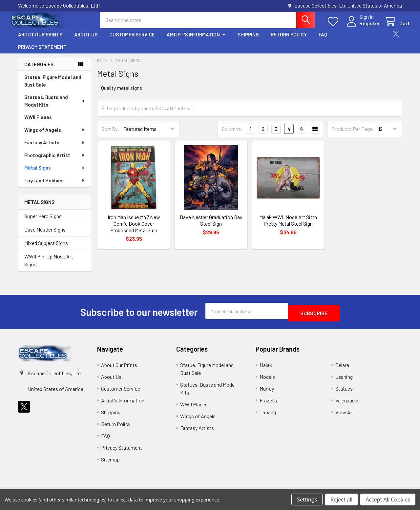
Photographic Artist (55, 161)
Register (362, 27)
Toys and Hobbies (55, 186)
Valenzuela (347, 404)
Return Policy (289, 40)
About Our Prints (40, 40)
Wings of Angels (55, 136)
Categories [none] (39, 70)
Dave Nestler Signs (45, 235)
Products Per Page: (353, 135)
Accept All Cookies (388, 500)
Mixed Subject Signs (46, 249)
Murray (267, 392)
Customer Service (132, 40)
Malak (266, 368)
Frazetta (269, 404)
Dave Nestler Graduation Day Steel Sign (211, 226)
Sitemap (110, 463)
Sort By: (110, 135)
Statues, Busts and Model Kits (55, 107)
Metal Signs (55, 173)
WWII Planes (38, 123)
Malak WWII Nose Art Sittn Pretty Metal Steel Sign (288, 226)
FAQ (323, 40)
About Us (86, 40)
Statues (344, 392)
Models (267, 380)
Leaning (344, 380)
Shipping (248, 40)
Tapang (268, 416)
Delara (342, 368)
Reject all (341, 500)
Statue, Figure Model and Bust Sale (53, 87)
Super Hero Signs (43, 222)
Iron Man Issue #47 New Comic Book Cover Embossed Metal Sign (134, 229)
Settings (307, 500)
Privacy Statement (42, 53)
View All (344, 416)
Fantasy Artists (55, 148)
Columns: (232, 135)
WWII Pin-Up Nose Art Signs (49, 266)
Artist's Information (196, 40)
